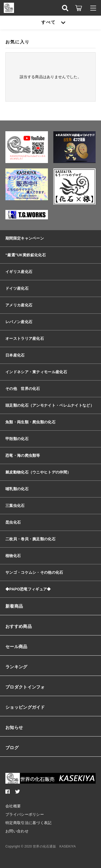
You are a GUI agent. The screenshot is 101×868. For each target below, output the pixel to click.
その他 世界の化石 (23, 389)
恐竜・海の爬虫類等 (23, 455)
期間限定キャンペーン (25, 238)
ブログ (12, 748)
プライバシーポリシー (25, 814)
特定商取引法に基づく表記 (29, 823)
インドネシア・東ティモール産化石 (36, 372)
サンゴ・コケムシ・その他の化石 (34, 572)
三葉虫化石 (15, 506)
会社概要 (13, 806)
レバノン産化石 (19, 322)
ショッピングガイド (25, 707)
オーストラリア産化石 (25, 338)
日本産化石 (15, 355)
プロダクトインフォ (25, 687)
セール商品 (16, 647)
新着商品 (14, 606)
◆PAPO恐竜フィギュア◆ (28, 589)
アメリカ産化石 (19, 305)
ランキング (16, 667)
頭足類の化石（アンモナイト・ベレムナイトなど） (50, 405)
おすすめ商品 (19, 626)
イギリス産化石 (19, 272)
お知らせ (14, 727)
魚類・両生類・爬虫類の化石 (30, 422)
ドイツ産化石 (17, 288)
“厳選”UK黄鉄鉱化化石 (26, 255)
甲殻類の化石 (17, 439)
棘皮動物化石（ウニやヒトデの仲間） (38, 472)
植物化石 (13, 556)
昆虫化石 (13, 522)
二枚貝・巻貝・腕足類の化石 (30, 539)
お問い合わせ (17, 831)
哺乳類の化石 (17, 489)
